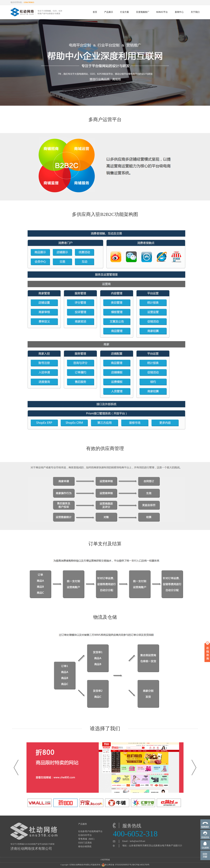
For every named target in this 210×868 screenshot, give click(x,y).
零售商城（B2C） (87, 839)
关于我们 (195, 12)
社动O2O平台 (85, 835)
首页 (95, 12)
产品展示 (109, 12)
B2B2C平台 (162, 12)
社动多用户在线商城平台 (90, 831)
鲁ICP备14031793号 (141, 865)
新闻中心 (179, 12)
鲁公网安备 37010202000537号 (117, 865)
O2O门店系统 (85, 843)
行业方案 (125, 12)
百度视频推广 (143, 12)
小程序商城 (105, 860)
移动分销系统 (85, 846)
